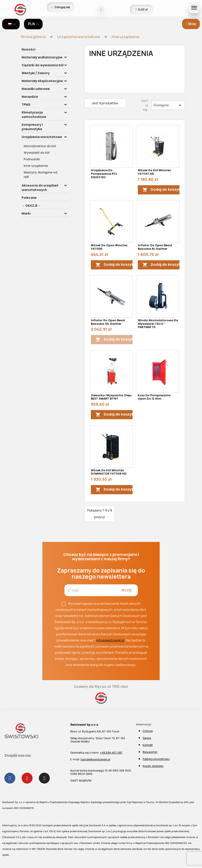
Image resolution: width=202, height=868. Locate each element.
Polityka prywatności (156, 759)
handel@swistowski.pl (95, 759)
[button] (191, 24)
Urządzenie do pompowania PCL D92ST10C (104, 174)
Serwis (147, 738)
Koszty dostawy (153, 766)
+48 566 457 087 (111, 753)
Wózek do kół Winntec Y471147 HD (154, 172)
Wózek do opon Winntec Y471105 (109, 247)
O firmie (148, 731)
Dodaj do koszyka (163, 190)
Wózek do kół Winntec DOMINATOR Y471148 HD (109, 472)
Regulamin (150, 752)
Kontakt (148, 745)
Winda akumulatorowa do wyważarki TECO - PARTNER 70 (158, 324)
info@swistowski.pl (110, 640)
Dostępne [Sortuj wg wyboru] (168, 105)
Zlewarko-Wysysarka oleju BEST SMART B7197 (111, 397)
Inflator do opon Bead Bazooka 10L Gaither (108, 322)
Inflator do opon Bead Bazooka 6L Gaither (155, 247)
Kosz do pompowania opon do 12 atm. (154, 397)
